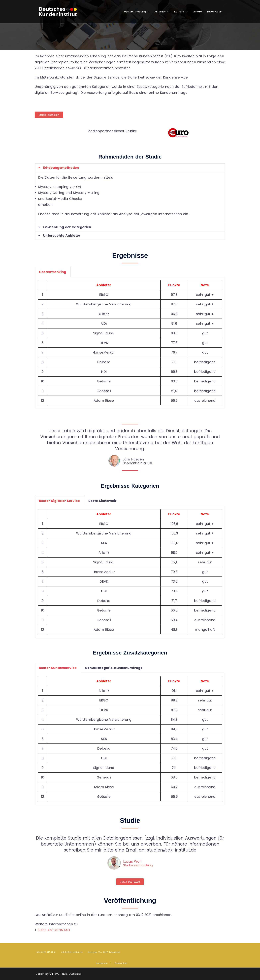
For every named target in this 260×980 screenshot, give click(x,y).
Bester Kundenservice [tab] (58, 668)
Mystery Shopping (135, 12)
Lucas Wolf (132, 861)
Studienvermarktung (138, 865)
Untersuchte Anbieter (62, 236)
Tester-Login (214, 12)
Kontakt (197, 12)
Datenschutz (121, 963)
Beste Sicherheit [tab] (102, 501)
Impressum (102, 963)
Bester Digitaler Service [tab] (59, 501)
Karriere (179, 12)
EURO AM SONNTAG (54, 930)
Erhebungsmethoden (61, 168)
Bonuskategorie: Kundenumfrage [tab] (114, 668)
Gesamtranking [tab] (53, 272)
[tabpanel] (130, 343)
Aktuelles (160, 12)
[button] (130, 168)
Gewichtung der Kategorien (67, 227)
